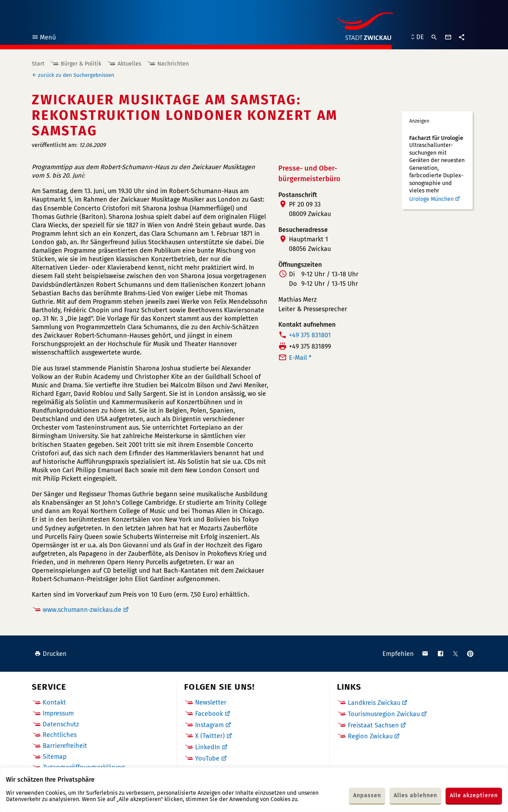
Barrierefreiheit (65, 746)
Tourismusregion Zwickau (384, 714)
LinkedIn (208, 747)
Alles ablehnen (415, 795)
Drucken (51, 654)
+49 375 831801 (310, 335)
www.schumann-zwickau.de (82, 610)
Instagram (209, 725)
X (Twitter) (210, 736)
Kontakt (54, 702)
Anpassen (367, 795)
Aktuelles (129, 64)
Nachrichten (173, 64)
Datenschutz (61, 724)
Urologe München (431, 199)
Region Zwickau (370, 736)
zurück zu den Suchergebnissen (76, 75)
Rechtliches (60, 735)
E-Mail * (300, 358)
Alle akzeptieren (474, 795)
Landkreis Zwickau (374, 703)
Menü (44, 38)
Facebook (209, 714)
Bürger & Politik (81, 64)
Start (38, 64)
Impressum (58, 713)
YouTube (207, 758)
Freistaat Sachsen (373, 725)
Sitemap (55, 757)
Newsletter (211, 702)
